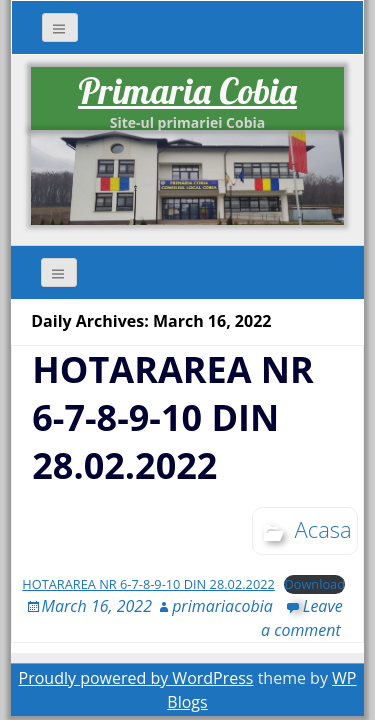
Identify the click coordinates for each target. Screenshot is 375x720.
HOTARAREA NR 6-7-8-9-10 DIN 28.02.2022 (173, 417)
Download (314, 584)
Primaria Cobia (187, 90)
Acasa (323, 529)
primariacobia (222, 606)
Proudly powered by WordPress (136, 678)
